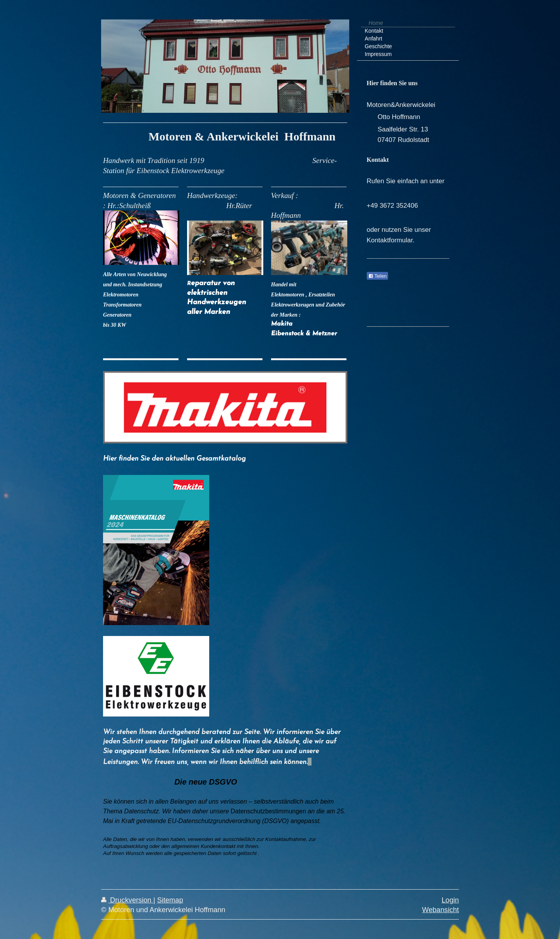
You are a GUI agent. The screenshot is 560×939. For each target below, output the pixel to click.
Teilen (377, 276)
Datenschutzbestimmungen (268, 811)
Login (450, 900)
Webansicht (440, 910)
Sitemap (170, 900)
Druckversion (127, 900)
